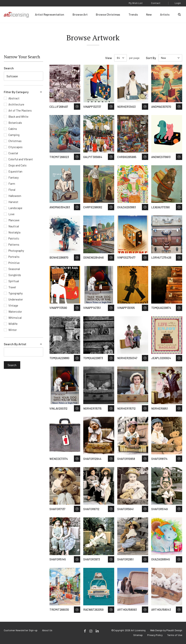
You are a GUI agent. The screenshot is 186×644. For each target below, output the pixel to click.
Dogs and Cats (17, 165)
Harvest (13, 202)
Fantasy (14, 177)
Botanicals (15, 123)
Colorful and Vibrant (21, 159)
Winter (13, 330)
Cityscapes (15, 147)
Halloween (15, 196)
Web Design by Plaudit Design (166, 630)
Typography (16, 293)
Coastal (13, 153)
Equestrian (15, 171)
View (109, 58)
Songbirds (15, 275)
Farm (12, 184)
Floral (12, 190)
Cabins (13, 129)
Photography (16, 251)
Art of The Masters (20, 110)
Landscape (15, 208)
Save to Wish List (77, 107)
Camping (14, 135)
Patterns (14, 244)
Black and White (18, 117)
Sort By (151, 58)
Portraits (14, 257)
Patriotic (14, 238)
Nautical (14, 226)
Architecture (16, 104)
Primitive (14, 263)
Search (9, 68)
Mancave (14, 220)
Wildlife (13, 324)
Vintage (13, 305)
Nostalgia (14, 232)
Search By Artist (15, 344)
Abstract (14, 98)
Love (11, 214)
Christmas (15, 141)
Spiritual (14, 281)
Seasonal (14, 269)
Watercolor (15, 312)
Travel (12, 287)
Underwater (16, 299)
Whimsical (15, 318)
